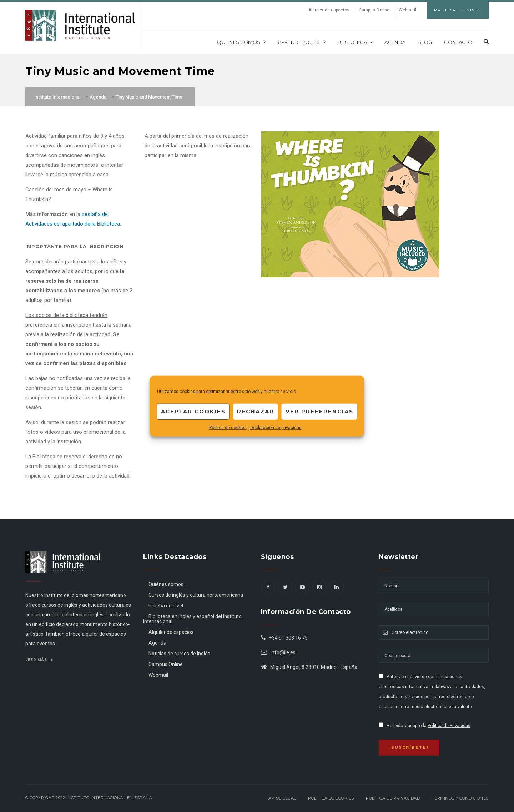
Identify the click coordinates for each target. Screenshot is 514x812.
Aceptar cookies (193, 411)
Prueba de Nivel (458, 10)
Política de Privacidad (449, 726)
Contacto (458, 42)
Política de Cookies (331, 798)
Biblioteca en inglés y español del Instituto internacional (192, 619)
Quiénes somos (241, 42)
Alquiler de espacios (329, 10)
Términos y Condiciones (460, 798)
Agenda (395, 42)
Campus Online (374, 10)
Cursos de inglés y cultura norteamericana (196, 595)
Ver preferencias (319, 411)
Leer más (39, 660)
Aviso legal (282, 798)
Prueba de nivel (166, 606)
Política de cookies (228, 427)
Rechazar (256, 411)
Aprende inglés (302, 42)
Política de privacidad (393, 798)
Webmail (407, 10)
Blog (425, 42)
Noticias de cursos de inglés (179, 654)
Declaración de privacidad (276, 427)
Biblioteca (355, 42)
